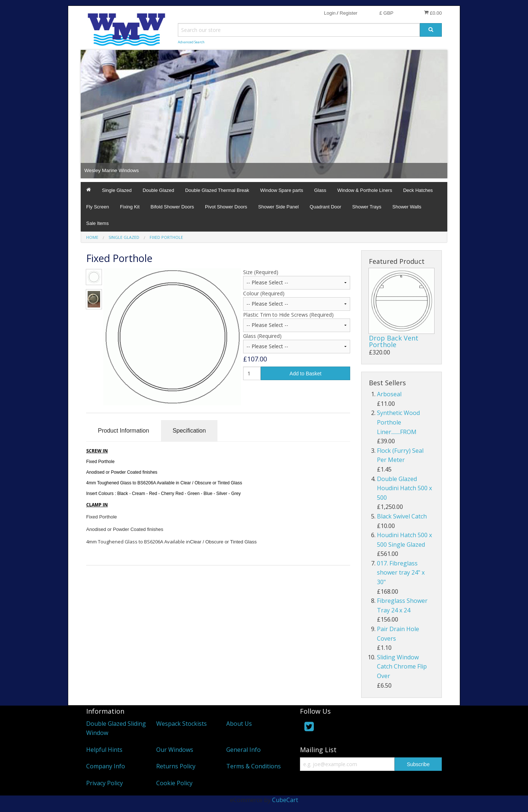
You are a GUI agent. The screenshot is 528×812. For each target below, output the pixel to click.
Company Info (106, 766)
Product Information (124, 431)
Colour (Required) (264, 293)
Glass (320, 190)
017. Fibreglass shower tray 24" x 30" (401, 573)
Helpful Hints (104, 750)
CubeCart (285, 800)
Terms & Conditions (254, 766)
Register (348, 13)
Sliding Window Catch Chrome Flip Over (402, 667)
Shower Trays (367, 207)
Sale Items (97, 223)
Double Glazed (158, 190)
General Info (243, 750)
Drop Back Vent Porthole (394, 341)
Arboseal (389, 394)
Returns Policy (176, 766)
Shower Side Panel (278, 207)
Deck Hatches (418, 190)
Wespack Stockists (181, 724)
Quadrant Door (326, 207)
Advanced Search (191, 42)
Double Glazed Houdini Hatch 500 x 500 (404, 488)
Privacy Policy (104, 783)
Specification (189, 431)
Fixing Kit (130, 207)
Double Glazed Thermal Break (217, 190)
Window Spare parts (282, 190)
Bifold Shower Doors (173, 207)
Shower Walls (407, 207)
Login (330, 13)
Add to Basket (306, 374)
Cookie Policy (174, 783)
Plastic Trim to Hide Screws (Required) (288, 315)
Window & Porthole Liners (365, 190)
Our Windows (175, 750)
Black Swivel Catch (402, 516)
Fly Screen (98, 207)
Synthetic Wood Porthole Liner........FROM (398, 422)
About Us (239, 724)
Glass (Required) (262, 336)
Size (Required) (261, 272)
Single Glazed (117, 190)
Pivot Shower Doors (226, 207)
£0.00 (433, 13)
